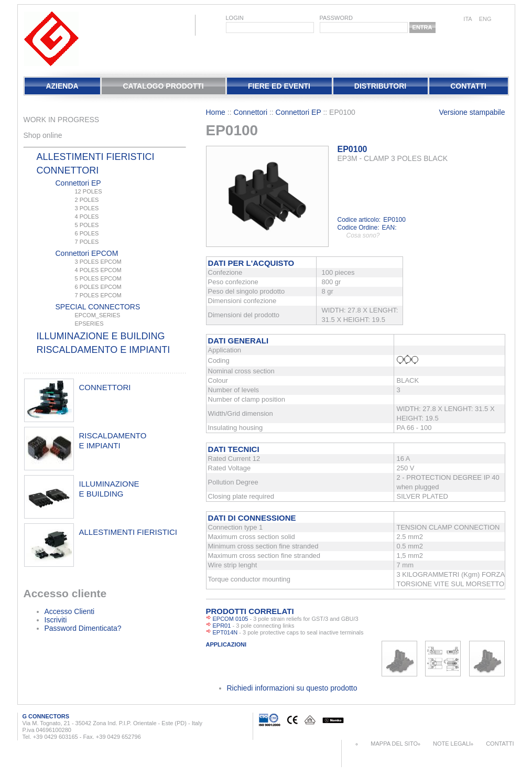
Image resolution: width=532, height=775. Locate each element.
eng (485, 19)
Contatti (468, 86)
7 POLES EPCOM (98, 295)
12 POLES (89, 191)
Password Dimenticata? (83, 628)
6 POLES (87, 233)
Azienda (62, 86)
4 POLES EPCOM (98, 270)
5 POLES (87, 225)
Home (216, 112)
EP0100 (352, 149)
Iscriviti (56, 620)
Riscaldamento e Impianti (104, 350)
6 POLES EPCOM (98, 287)
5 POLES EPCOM (98, 278)
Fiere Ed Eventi (279, 86)
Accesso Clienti (70, 611)
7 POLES (87, 242)
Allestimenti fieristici (96, 157)
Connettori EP (78, 183)
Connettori (68, 170)
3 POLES (87, 208)
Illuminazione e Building (101, 336)
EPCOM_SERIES (98, 315)
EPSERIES (89, 324)
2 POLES (87, 200)
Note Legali (452, 744)
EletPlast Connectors (51, 39)
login (235, 18)
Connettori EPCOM (87, 253)
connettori (105, 387)
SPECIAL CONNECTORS (98, 307)
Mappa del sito (394, 744)
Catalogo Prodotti (163, 86)
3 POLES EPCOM (98, 262)
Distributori (380, 86)
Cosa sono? (363, 235)
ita (468, 19)
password (336, 18)
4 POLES (87, 217)
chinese (504, 20)
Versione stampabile (472, 112)
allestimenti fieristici (128, 532)
